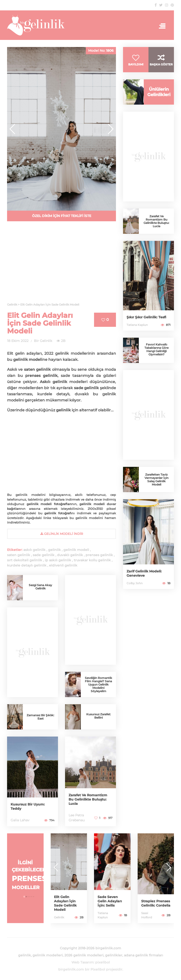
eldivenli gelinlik (63, 565)
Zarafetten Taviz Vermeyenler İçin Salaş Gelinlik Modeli (156, 479)
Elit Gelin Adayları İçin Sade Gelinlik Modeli (40, 323)
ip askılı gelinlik (58, 560)
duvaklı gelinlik (70, 555)
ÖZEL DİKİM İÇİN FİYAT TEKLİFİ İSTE (62, 216)
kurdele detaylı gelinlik (27, 565)
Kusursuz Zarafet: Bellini (99, 716)
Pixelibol (98, 969)
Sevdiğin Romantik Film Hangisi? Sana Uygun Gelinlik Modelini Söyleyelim (99, 684)
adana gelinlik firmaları (144, 955)
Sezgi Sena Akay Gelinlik (40, 587)
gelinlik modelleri (48, 955)
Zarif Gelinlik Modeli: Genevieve (144, 573)
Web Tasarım (82, 962)
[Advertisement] (62, 265)
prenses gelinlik (99, 555)
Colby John (135, 583)
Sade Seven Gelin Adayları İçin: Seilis (110, 901)
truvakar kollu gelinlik (92, 560)
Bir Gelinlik (43, 341)
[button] (110, 129)
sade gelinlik (44, 555)
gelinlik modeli (76, 550)
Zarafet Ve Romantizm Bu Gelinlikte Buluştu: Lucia (88, 799)
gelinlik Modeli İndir (62, 534)
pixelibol (103, 962)
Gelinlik (59, 917)
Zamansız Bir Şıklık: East (40, 717)
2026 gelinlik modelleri (84, 955)
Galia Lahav (20, 820)
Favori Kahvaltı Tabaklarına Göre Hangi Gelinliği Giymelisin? (156, 349)
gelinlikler (114, 955)
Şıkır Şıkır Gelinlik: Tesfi (146, 317)
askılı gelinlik (34, 550)
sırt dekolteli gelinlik (25, 560)
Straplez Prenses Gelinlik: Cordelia (156, 903)
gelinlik (54, 550)
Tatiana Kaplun (137, 325)
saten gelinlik (19, 555)
